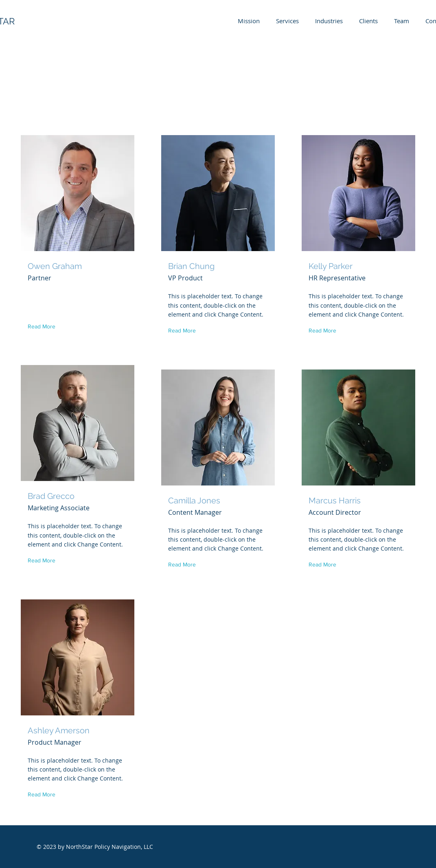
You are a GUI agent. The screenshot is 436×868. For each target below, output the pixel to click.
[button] (43, 327)
